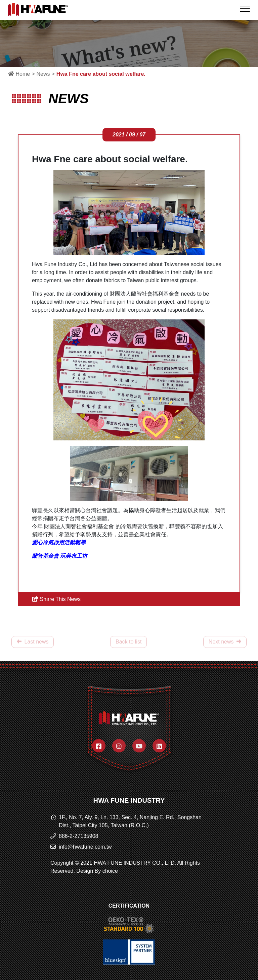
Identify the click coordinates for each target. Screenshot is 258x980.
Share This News (56, 599)
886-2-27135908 (78, 836)
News (43, 74)
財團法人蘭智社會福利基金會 (144, 294)
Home (19, 74)
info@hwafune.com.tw (85, 847)
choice (110, 871)
